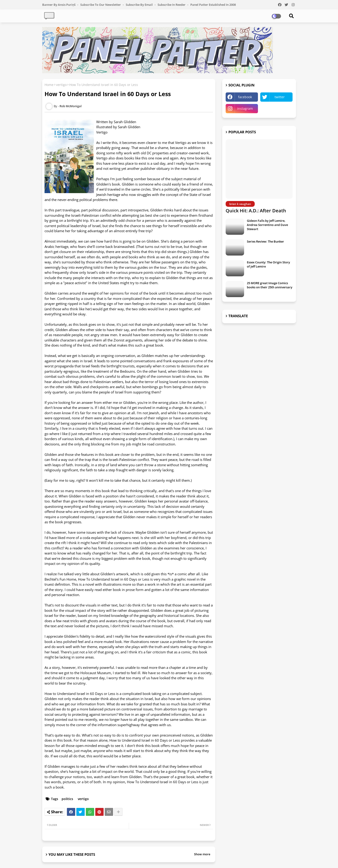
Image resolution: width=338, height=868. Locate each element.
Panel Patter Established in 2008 (213, 5)
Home (49, 85)
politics (67, 799)
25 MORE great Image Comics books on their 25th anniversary (270, 285)
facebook (245, 97)
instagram (245, 108)
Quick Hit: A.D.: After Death (256, 211)
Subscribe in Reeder (172, 5)
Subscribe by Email (140, 5)
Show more (202, 854)
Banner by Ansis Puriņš (59, 5)
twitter (280, 97)
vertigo (61, 85)
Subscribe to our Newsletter (101, 5)
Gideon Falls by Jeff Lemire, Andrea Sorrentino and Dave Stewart (267, 225)
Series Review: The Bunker (265, 241)
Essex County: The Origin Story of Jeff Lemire (268, 264)
